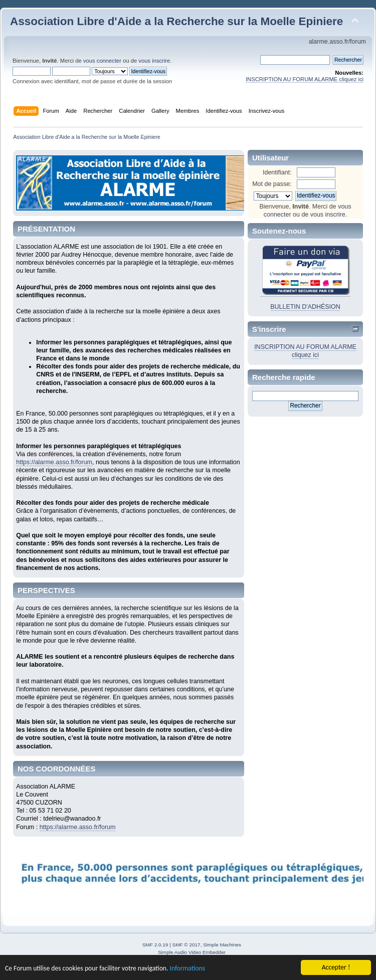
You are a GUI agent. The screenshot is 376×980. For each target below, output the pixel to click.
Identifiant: (277, 172)
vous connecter (102, 61)
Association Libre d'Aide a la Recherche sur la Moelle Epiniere (176, 21)
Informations (187, 970)
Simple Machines (222, 945)
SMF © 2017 (186, 945)
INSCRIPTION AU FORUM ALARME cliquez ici (305, 79)
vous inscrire (154, 61)
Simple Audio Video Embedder (192, 952)
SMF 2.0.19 (155, 945)
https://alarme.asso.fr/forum (54, 462)
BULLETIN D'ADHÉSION (305, 307)
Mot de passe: (272, 184)
